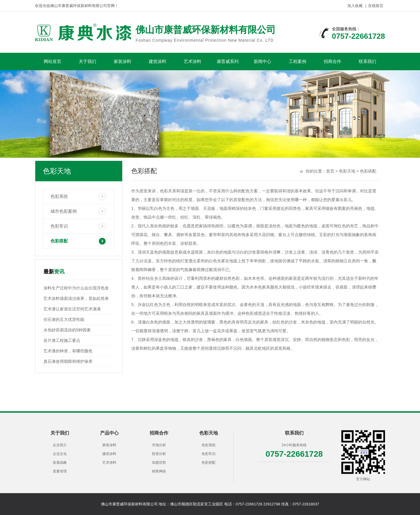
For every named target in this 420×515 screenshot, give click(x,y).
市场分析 (159, 445)
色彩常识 (59, 226)
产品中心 (109, 433)
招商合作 (332, 61)
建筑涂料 (157, 61)
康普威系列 (228, 61)
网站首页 (52, 61)
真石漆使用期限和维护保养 (68, 361)
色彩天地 (347, 171)
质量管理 (60, 471)
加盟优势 (159, 463)
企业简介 (60, 445)
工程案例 (297, 61)
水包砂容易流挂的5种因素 (67, 330)
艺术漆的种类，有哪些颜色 (68, 351)
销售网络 (159, 471)
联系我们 (367, 61)
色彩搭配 (59, 241)
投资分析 (159, 454)
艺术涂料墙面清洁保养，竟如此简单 (76, 298)
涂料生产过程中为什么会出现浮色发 (76, 288)
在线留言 (376, 6)
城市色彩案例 (64, 211)
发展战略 (60, 463)
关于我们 (87, 61)
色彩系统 (59, 196)
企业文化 (60, 454)
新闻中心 (262, 61)
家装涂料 (123, 61)
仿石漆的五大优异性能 (64, 319)
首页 (330, 171)
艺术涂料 (192, 61)
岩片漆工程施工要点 (62, 340)
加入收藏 (355, 6)
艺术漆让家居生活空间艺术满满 (72, 309)
